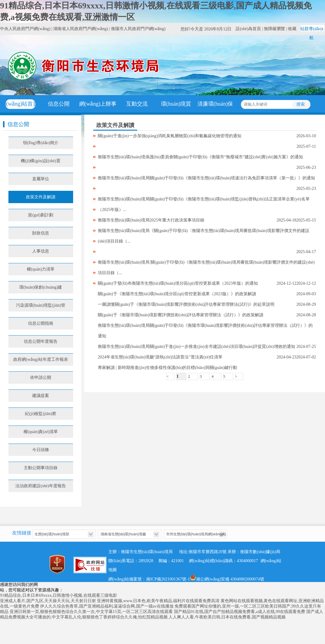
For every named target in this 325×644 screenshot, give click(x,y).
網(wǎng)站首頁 (20, 104)
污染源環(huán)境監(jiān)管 (41, 305)
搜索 (301, 104)
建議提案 (41, 396)
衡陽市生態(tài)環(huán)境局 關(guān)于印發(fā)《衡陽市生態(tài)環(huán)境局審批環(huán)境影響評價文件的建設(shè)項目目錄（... (206, 268)
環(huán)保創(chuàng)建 (41, 287)
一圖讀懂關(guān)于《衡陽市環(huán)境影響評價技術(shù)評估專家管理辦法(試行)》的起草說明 (186, 304)
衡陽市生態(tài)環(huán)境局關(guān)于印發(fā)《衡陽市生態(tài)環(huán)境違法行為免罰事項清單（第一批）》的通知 (206, 178)
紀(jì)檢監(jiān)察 (40, 414)
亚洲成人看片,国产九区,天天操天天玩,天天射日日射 (48, 601)
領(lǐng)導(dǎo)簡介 (41, 143)
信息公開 (59, 104)
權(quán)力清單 (41, 269)
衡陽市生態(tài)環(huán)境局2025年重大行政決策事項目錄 (151, 220)
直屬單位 (41, 179)
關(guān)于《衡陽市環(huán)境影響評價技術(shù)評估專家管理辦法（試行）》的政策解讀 (181, 315)
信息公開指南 (41, 323)
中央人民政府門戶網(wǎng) (25, 29)
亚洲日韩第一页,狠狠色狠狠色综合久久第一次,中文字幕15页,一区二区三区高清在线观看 (91, 612)
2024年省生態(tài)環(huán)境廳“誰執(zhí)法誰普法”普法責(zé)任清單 (160, 357)
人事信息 (41, 251)
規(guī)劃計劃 (40, 215)
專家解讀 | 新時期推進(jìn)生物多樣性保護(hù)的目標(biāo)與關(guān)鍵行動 (167, 368)
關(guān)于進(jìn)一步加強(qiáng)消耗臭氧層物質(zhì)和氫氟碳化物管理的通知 (170, 136)
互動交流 (137, 104)
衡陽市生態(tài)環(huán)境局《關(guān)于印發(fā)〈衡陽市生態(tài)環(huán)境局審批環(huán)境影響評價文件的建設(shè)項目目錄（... (204, 236)
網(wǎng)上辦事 (98, 104)
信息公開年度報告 (41, 341)
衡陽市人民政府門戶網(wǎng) (138, 29)
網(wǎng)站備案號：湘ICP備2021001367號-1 (149, 579)
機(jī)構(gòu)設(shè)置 (40, 161)
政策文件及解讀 (41, 197)
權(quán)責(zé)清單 (41, 432)
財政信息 (41, 233)
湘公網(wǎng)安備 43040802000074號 (227, 577)
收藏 (292, 29)
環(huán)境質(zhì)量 (176, 113)
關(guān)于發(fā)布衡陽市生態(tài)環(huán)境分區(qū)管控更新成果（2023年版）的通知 (178, 283)
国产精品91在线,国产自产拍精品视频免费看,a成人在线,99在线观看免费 (240, 612)
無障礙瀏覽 (274, 29)
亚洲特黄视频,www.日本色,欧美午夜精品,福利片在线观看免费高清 (158, 601)
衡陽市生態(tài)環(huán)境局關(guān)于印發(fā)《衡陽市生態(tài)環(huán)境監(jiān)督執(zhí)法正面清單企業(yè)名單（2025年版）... (204, 204)
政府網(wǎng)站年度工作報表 (40, 359)
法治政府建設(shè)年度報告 (41, 486)
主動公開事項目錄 (41, 468)
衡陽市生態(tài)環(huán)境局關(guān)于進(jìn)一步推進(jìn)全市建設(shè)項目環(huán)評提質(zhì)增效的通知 (197, 347)
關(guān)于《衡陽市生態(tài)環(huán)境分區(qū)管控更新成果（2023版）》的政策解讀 (177, 294)
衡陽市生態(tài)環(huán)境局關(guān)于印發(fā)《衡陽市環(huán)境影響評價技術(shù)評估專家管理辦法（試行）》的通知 (205, 331)
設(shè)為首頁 (248, 29)
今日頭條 (41, 450)
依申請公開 (41, 378)
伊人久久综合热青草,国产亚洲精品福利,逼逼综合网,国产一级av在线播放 (107, 606)
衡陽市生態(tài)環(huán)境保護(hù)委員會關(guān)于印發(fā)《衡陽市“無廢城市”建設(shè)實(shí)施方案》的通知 (200, 157)
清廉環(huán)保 (215, 104)
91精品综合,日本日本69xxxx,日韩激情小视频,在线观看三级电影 (59, 595)
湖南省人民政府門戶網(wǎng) (80, 29)
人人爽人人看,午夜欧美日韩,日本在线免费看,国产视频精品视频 (227, 617)
